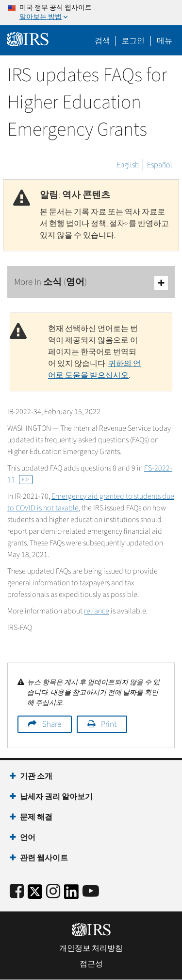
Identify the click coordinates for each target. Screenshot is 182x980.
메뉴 (165, 41)
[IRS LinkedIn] (71, 895)
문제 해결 (36, 817)
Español (160, 165)
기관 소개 (36, 776)
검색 (102, 41)
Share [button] (52, 724)
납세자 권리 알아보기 (56, 797)
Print (109, 724)
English (128, 165)
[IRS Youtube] (91, 892)
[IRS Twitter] (35, 895)
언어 (28, 838)
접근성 (91, 964)
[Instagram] (53, 892)
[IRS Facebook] (17, 892)
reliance (97, 611)
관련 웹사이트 (44, 858)
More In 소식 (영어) (91, 283)
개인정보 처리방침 (91, 948)
